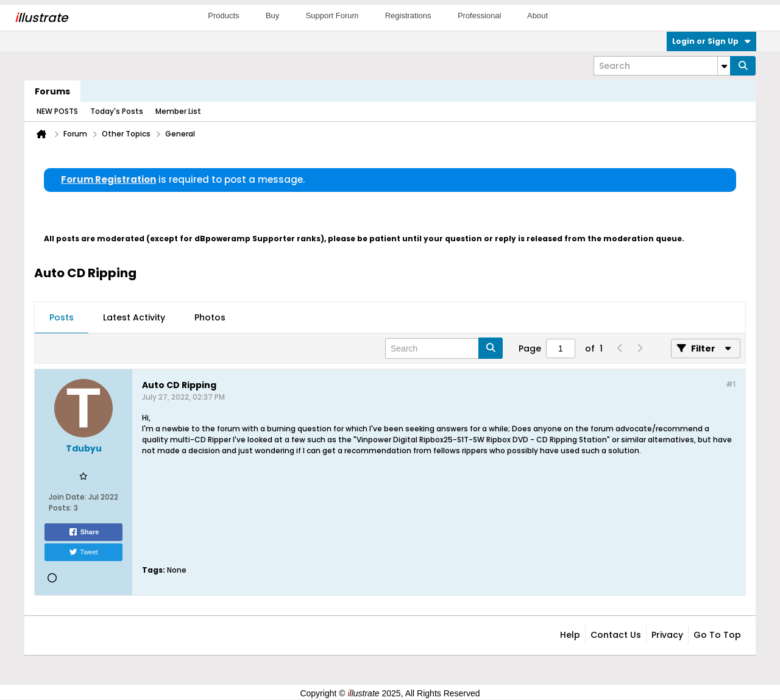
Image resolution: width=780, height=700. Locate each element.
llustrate (41, 18)
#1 (731, 384)
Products (223, 16)
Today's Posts (117, 111)
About (537, 16)
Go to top (717, 635)
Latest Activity (134, 317)
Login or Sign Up (711, 41)
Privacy (667, 635)
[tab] (62, 318)
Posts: (60, 508)
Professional (480, 16)
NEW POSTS (57, 111)
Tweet (83, 552)
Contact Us (616, 635)
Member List (178, 111)
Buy (272, 16)
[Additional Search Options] (724, 66)
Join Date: (68, 497)
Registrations (408, 16)
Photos (210, 317)
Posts (62, 317)
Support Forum (332, 16)
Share (84, 532)
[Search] (662, 66)
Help (570, 635)
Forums (52, 91)
